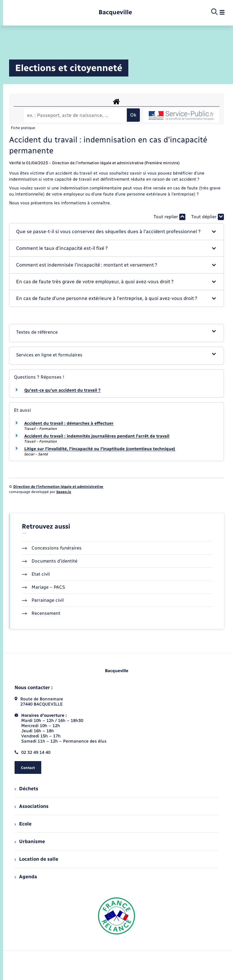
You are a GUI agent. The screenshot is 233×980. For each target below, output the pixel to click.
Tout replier (169, 217)
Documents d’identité (50, 561)
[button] (116, 232)
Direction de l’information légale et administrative (58, 487)
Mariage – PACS (43, 587)
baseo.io (64, 492)
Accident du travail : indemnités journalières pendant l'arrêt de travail (97, 436)
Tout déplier (208, 217)
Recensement (41, 613)
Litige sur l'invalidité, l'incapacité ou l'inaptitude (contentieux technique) (100, 449)
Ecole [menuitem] (23, 824)
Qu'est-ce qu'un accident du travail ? (62, 390)
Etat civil (36, 574)
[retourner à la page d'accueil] (115, 12)
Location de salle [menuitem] (36, 859)
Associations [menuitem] (32, 806)
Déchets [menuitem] (26, 789)
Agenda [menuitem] (26, 877)
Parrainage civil (43, 600)
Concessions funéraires (52, 548)
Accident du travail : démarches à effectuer (69, 423)
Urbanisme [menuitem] (30, 841)
